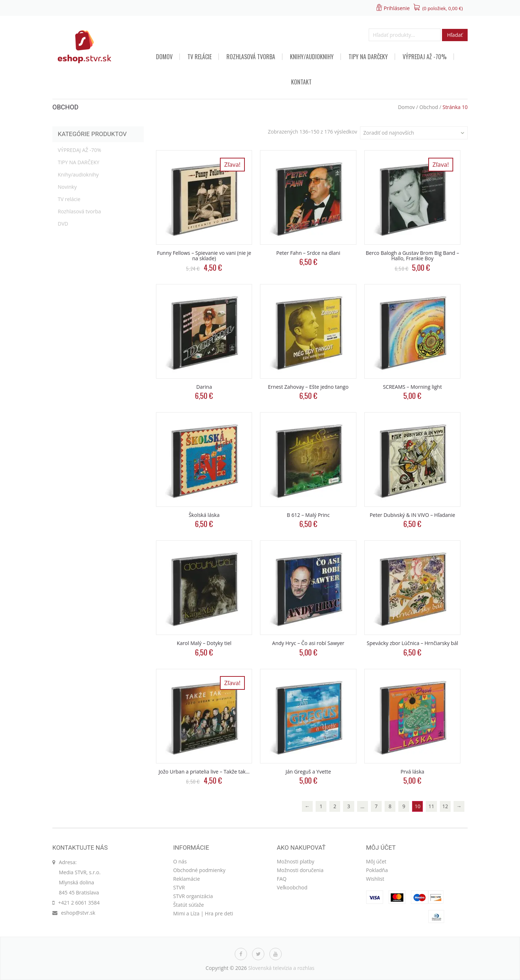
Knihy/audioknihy (312, 57)
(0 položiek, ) (443, 8)
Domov (164, 57)
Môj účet (376, 861)
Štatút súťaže (189, 905)
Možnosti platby (296, 861)
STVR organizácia (193, 896)
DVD (63, 224)
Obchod (429, 107)
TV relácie (200, 57)
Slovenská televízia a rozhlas (281, 968)
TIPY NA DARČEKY (368, 57)
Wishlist (375, 879)
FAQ (282, 879)
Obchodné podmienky (200, 870)
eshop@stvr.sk (78, 913)
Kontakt (301, 82)
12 (445, 806)
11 (432, 806)
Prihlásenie (396, 8)
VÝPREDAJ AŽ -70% (425, 57)
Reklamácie (187, 879)
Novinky (67, 187)
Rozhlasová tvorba (251, 57)
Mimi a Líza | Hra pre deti (203, 913)
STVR (179, 887)
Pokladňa (377, 870)
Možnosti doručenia (300, 870)
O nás (180, 861)
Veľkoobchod (292, 887)
